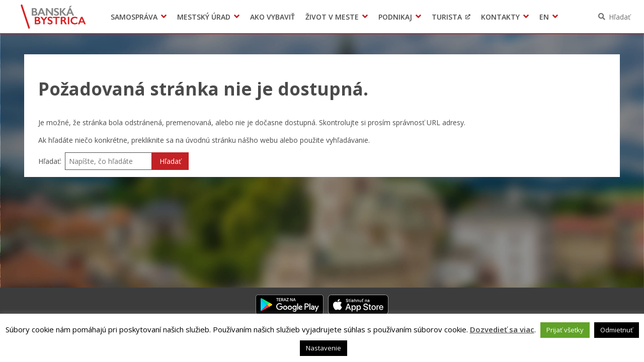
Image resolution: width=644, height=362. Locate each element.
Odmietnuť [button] (617, 330)
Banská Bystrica (54, 17)
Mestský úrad (204, 17)
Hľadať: (50, 161)
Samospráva (134, 17)
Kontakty (500, 17)
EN (544, 17)
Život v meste (332, 17)
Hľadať (620, 17)
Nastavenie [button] (324, 348)
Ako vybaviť (272, 17)
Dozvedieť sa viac (502, 329)
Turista (447, 17)
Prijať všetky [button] (565, 330)
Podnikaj (395, 17)
